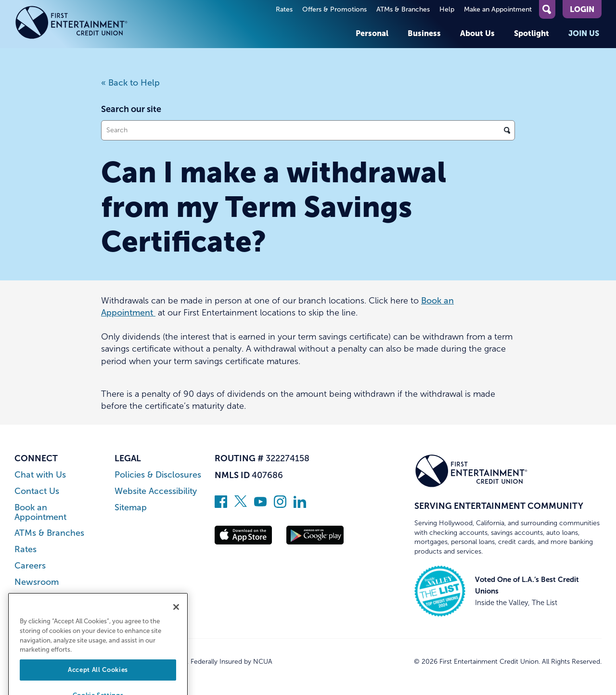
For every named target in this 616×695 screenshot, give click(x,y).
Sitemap (131, 508)
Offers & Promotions (334, 9)
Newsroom (37, 582)
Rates (284, 9)
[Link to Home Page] (71, 24)
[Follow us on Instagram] (280, 505)
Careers (30, 566)
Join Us (584, 33)
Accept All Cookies (98, 683)
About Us (477, 33)
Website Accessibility (156, 491)
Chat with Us (40, 475)
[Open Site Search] (547, 9)
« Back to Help (130, 83)
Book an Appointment (40, 512)
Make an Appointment (498, 9)
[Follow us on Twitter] (241, 505)
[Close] (176, 620)
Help (447, 9)
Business (424, 33)
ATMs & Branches (403, 9)
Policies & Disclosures (158, 475)
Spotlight (532, 33)
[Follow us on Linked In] (300, 505)
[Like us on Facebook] (221, 505)
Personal (372, 33)
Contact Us (37, 491)
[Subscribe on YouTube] (260, 505)
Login (582, 9)
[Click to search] (507, 130)
